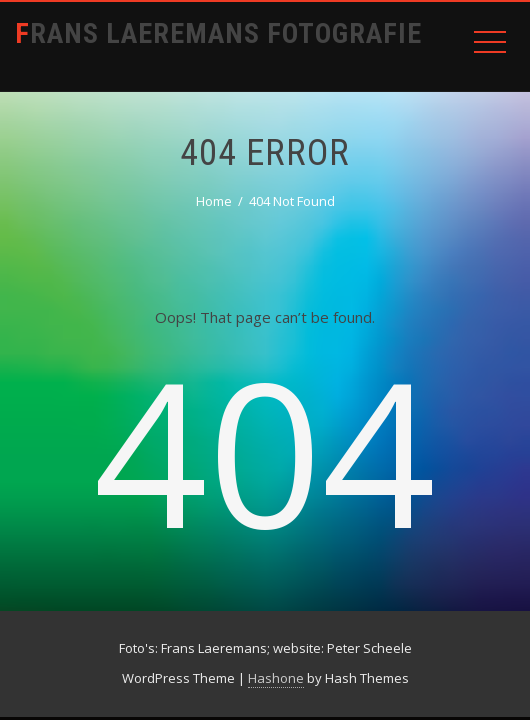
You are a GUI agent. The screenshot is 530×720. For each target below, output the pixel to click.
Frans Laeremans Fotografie (218, 33)
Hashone (276, 678)
